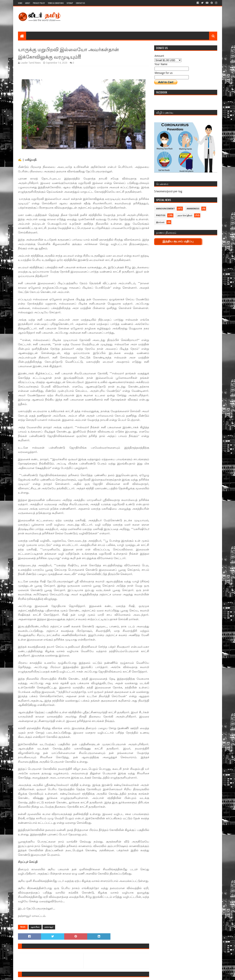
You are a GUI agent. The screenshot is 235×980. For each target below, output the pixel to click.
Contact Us (80, 3)
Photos (161, 215)
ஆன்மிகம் (35, 927)
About (28, 3)
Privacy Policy (39, 3)
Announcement (165, 209)
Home (20, 3)
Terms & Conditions (56, 3)
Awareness (193, 209)
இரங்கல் (160, 222)
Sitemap (70, 3)
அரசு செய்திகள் (185, 215)
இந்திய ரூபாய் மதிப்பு (178, 241)
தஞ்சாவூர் (49, 927)
